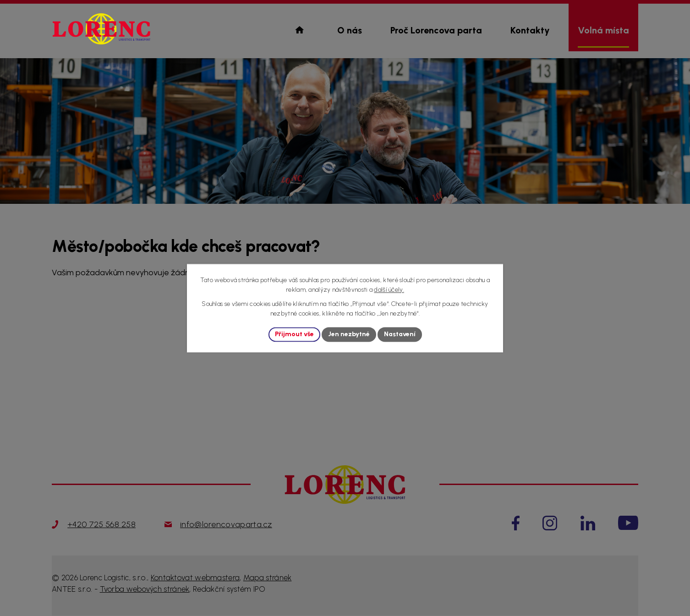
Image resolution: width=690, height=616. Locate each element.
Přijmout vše (294, 335)
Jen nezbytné (349, 335)
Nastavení (400, 335)
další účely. (389, 290)
